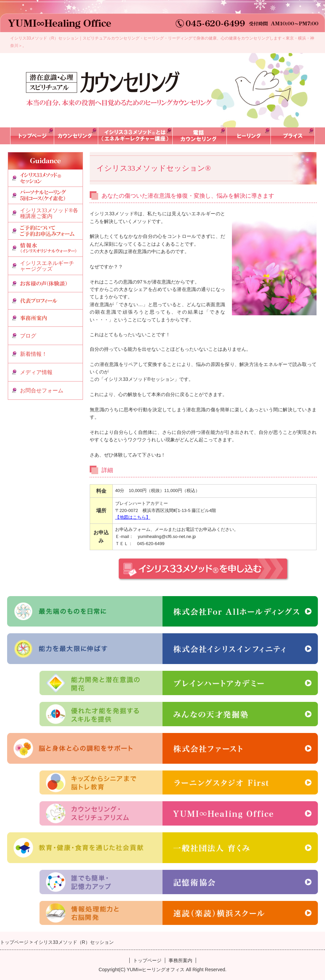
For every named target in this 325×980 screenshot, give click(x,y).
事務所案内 (180, 960)
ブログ (28, 336)
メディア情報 (36, 372)
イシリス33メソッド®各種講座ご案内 (49, 213)
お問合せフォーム (42, 390)
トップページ (147, 960)
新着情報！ (34, 354)
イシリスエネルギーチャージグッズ (47, 266)
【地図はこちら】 (133, 517)
